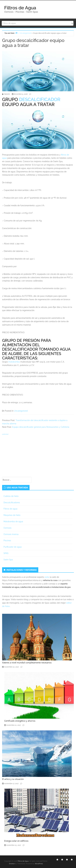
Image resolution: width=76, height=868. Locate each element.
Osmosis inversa (11, 534)
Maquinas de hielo (12, 515)
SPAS (6, 553)
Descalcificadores (12, 503)
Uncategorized (21, 411)
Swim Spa (8, 560)
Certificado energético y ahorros (20, 721)
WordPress (39, 864)
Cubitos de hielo (11, 496)
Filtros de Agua (20, 8)
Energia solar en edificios (16, 841)
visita (47, 577)
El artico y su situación (13, 779)
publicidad (5, 434)
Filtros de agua (10, 509)
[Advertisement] (38, 456)
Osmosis (7, 528)
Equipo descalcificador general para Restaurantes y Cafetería (41, 427)
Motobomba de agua (13, 522)
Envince (12, 864)
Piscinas (7, 540)
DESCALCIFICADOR (40, 99)
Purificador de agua (13, 547)
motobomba (14, 362)
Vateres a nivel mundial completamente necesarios (27, 663)
